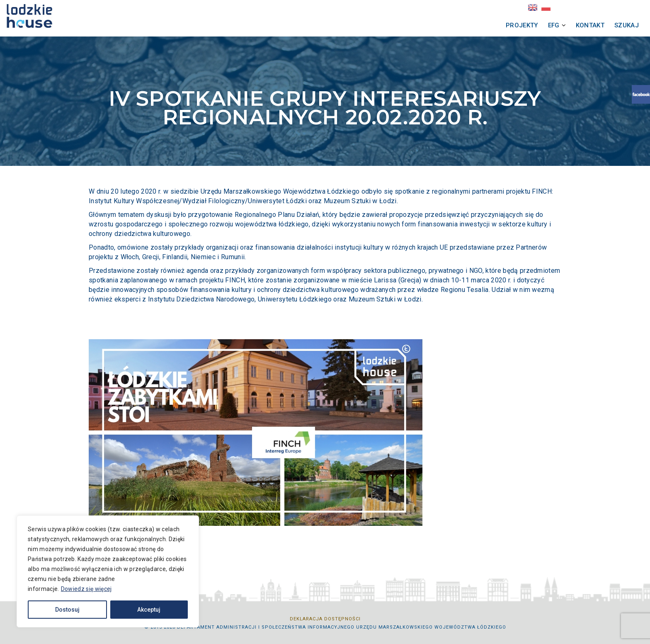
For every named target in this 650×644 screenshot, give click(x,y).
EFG (471, 25)
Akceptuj (149, 610)
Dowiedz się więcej (86, 589)
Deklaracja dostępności (325, 619)
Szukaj (544, 25)
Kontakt (508, 25)
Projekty (439, 25)
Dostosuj (67, 610)
